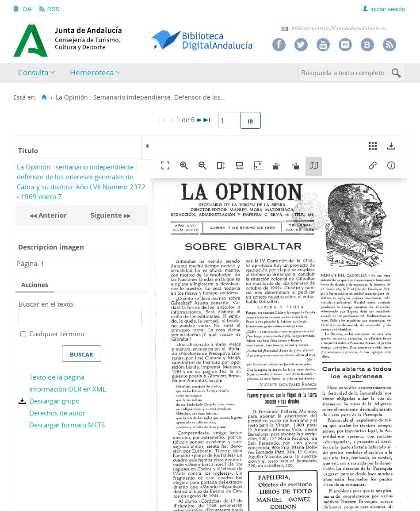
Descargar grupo (54, 401)
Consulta (33, 72)
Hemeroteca (92, 72)
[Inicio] (44, 97)
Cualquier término (57, 334)
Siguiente (106, 215)
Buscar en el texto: (47, 304)
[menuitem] (39, 73)
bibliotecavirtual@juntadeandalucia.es (334, 29)
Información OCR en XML (68, 389)
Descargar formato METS (67, 425)
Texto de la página (57, 377)
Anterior (52, 215)
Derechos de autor (57, 413)
